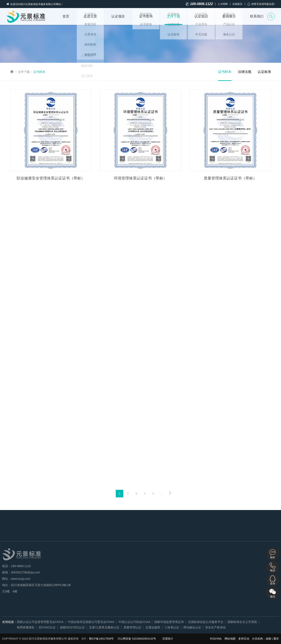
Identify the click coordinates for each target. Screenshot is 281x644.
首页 (66, 16)
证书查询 (146, 16)
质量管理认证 (132, 627)
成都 (268, 639)
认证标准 (264, 72)
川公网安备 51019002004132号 (137, 639)
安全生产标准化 (216, 627)
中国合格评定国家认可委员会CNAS (91, 622)
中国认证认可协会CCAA (134, 622)
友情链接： (9, 622)
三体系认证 (172, 627)
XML (219, 639)
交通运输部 (153, 627)
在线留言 (237, 4)
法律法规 (245, 72)
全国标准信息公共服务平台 (206, 622)
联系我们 (257, 16)
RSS (213, 639)
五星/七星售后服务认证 (104, 627)
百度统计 (168, 639)
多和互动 (244, 639)
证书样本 (39, 72)
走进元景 (90, 16)
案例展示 (229, 16)
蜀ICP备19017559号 (101, 639)
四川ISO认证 (47, 627)
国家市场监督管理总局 (169, 622)
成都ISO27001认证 (72, 627)
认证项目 (118, 16)
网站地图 (230, 639)
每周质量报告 (26, 627)
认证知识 (201, 16)
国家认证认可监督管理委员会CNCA (40, 622)
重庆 (276, 639)
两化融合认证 (192, 627)
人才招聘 (223, 4)
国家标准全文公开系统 (242, 622)
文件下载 (173, 16)
